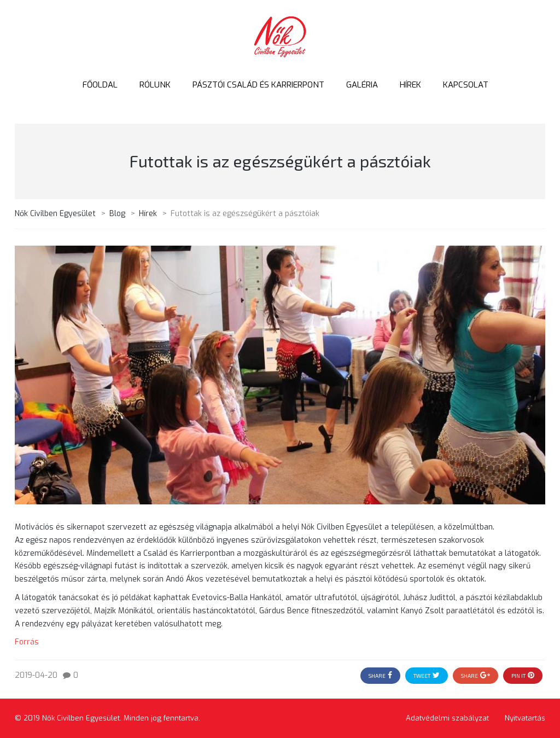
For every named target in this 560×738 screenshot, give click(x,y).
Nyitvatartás (525, 718)
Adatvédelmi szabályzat (447, 718)
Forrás (27, 642)
